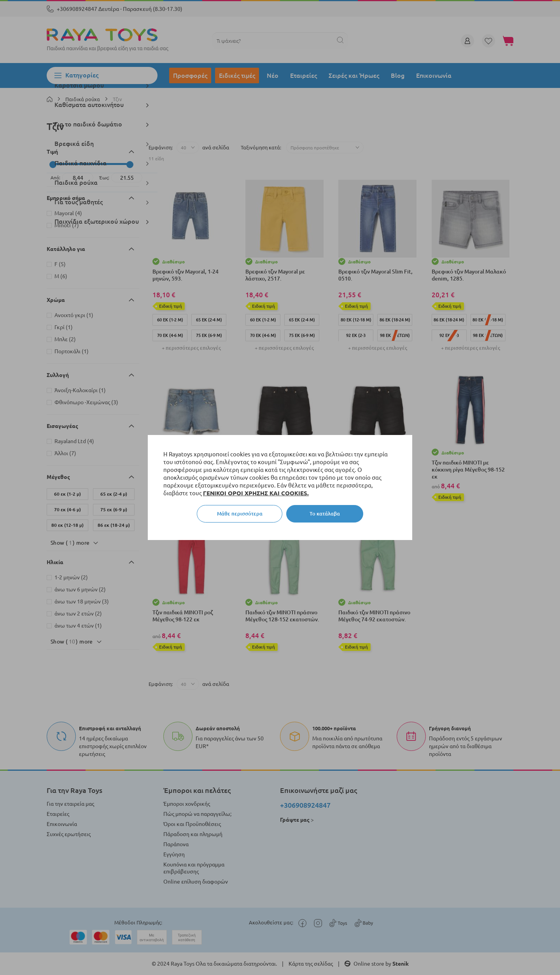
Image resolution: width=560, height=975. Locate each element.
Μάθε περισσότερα (240, 514)
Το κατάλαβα (325, 514)
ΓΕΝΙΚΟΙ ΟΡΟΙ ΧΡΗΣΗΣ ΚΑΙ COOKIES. (256, 493)
